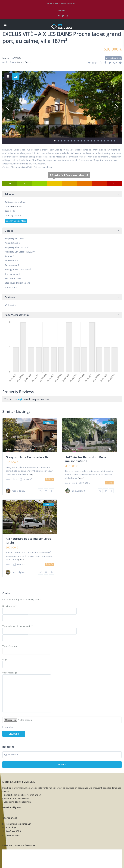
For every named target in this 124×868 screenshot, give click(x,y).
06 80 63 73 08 (13, 836)
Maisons (7, 58)
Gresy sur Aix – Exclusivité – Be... (28, 457)
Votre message (27, 692)
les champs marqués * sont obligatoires (22, 599)
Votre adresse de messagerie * (39, 633)
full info (50, 479)
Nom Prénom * (39, 613)
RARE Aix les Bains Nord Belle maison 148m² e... (86, 459)
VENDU (18, 58)
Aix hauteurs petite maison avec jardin (28, 540)
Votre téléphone (26, 649)
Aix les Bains (24, 62)
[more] (30, 474)
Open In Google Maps (16, 221)
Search (62, 765)
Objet (26, 662)
